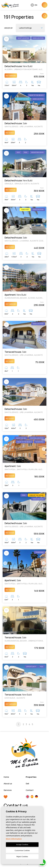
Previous (5, 49)
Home (6, 777)
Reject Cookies (22, 856)
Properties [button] (31, 777)
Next (44, 49)
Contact (30, 790)
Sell (27, 784)
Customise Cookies (22, 850)
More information (14, 839)
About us (8, 784)
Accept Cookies (22, 844)
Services (8, 790)
